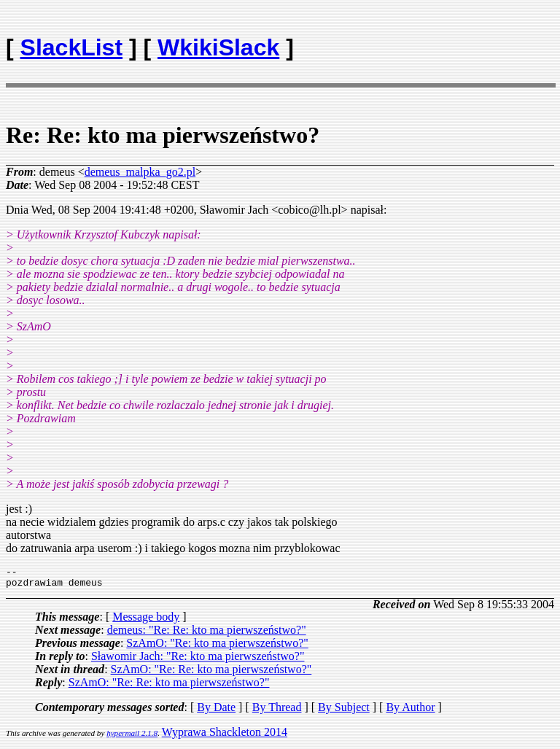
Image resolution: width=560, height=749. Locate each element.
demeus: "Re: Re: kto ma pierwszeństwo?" (207, 634)
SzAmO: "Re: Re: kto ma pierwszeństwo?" (211, 674)
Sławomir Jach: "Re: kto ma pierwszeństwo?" (198, 660)
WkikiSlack (218, 47)
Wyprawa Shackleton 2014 (225, 736)
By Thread (277, 711)
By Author (410, 711)
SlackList (72, 47)
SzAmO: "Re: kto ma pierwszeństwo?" (217, 647)
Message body (146, 621)
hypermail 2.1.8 (132, 737)
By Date (216, 711)
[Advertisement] (469, 41)
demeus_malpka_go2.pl (140, 172)
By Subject (344, 711)
